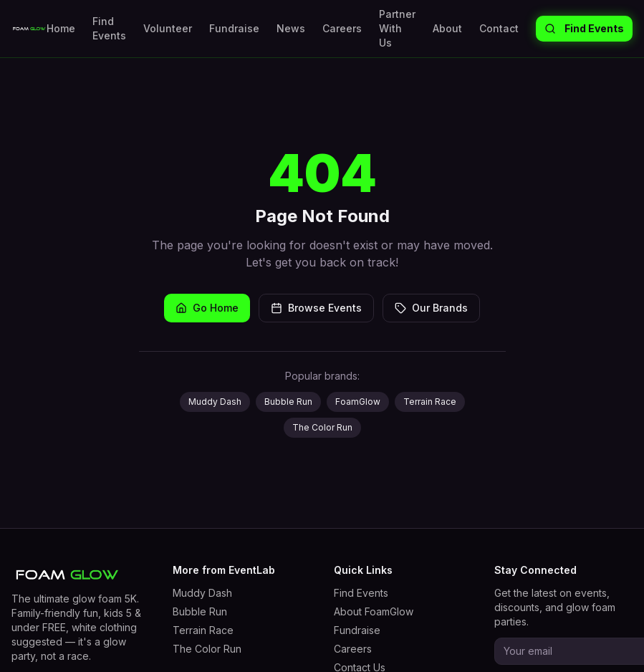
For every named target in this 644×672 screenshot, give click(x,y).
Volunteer (168, 28)
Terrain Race (430, 402)
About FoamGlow (374, 611)
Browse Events (316, 308)
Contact (499, 28)
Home (61, 28)
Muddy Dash (215, 402)
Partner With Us (397, 28)
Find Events (109, 28)
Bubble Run (288, 402)
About (447, 28)
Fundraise (234, 28)
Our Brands (431, 308)
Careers (342, 28)
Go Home (207, 308)
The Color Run (322, 427)
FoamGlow (358, 402)
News (291, 28)
